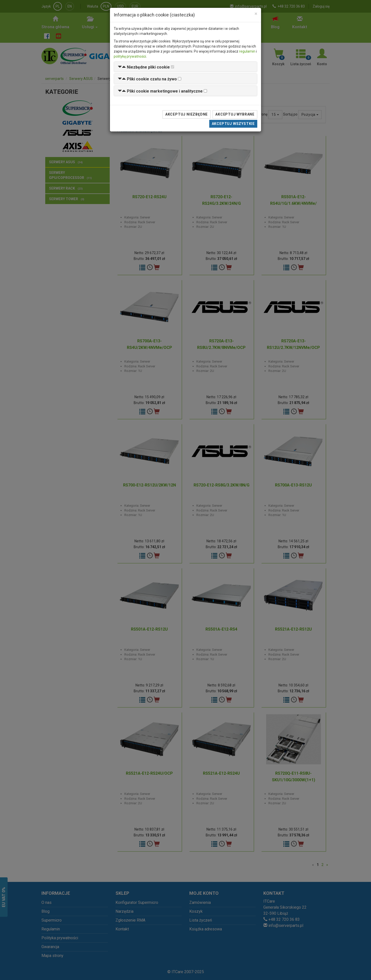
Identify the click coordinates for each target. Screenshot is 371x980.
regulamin (247, 51)
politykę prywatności (130, 56)
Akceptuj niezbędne (187, 114)
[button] (144, 67)
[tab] (185, 67)
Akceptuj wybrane (235, 114)
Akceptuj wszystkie (233, 124)
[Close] (256, 14)
